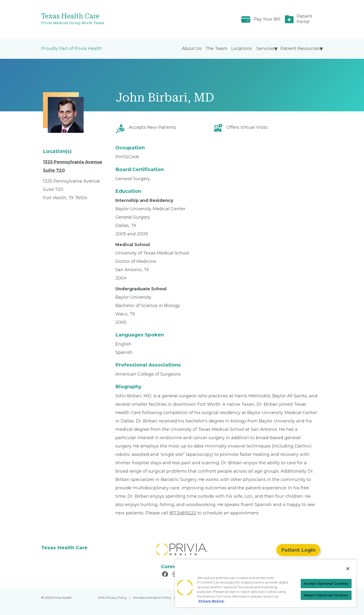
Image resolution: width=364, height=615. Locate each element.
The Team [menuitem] (216, 49)
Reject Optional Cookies (326, 595)
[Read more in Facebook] (166, 575)
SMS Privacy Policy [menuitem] (112, 598)
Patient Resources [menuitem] (300, 49)
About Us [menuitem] (192, 49)
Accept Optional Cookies (326, 583)
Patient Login (298, 550)
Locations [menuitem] (241, 49)
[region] (266, 583)
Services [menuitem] (265, 49)
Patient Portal (305, 19)
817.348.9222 (183, 513)
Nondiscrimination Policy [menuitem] (152, 598)
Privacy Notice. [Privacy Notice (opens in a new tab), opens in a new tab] (211, 601)
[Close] (348, 569)
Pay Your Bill (267, 19)
